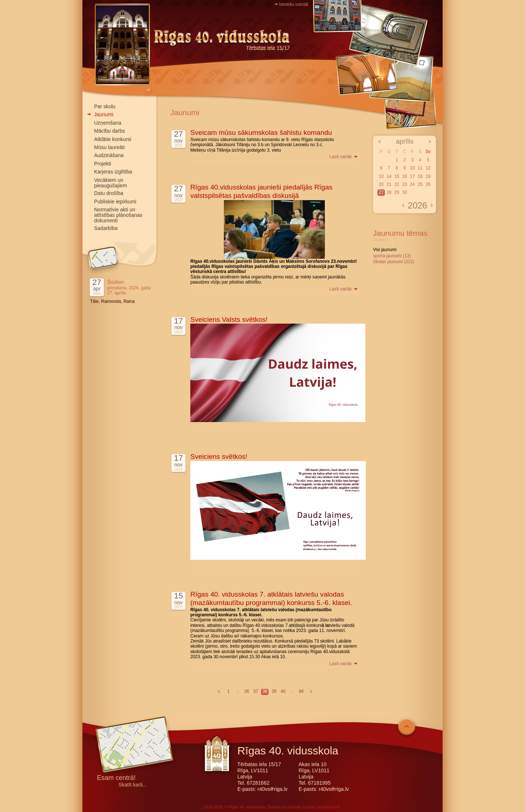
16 (405, 176)
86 (301, 691)
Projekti (103, 164)
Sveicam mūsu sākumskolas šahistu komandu (261, 132)
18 (420, 176)
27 (381, 192)
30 (405, 192)
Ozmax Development (321, 807)
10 (412, 168)
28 (389, 192)
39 (274, 691)
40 (283, 691)
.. (238, 691)
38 (265, 691)
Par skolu (105, 106)
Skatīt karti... (133, 785)
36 (247, 691)
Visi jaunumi (385, 250)
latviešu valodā (294, 4)
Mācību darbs (110, 131)
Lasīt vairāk (344, 157)
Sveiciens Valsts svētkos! (229, 319)
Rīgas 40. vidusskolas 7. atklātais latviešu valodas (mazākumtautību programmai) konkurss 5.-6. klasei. (271, 598)
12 (428, 168)
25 (420, 184)
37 (256, 691)
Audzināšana (109, 155)
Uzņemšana (108, 123)
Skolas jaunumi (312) (394, 262)
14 (389, 176)
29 (397, 192)
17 (412, 176)
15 (397, 176)
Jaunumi (104, 114)
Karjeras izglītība (113, 172)
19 (428, 176)
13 (381, 176)
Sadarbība (106, 228)
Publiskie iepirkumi (115, 202)
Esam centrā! (116, 778)
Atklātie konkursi (113, 139)
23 (405, 184)
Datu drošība (109, 193)
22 (397, 184)
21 (389, 184)
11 (420, 168)
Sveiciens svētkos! (219, 456)
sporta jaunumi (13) (392, 256)
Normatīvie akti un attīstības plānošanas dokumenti (118, 215)
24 (412, 184)
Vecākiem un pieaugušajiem (110, 183)
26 (428, 184)
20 (381, 184)
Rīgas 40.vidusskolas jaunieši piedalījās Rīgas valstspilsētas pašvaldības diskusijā (261, 191)
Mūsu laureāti (109, 147)
